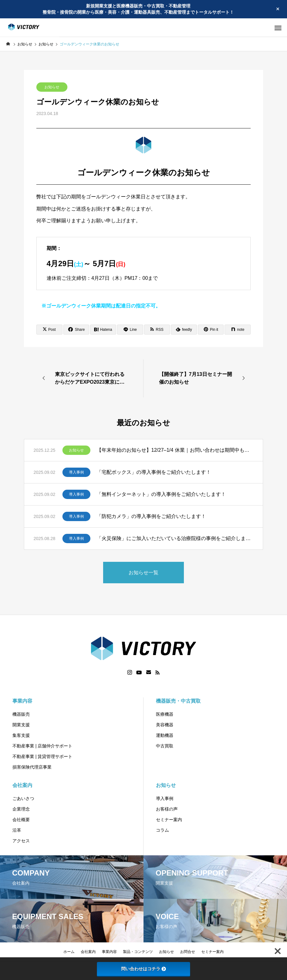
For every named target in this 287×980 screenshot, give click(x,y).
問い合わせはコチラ (143, 969)
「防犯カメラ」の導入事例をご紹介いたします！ (151, 516)
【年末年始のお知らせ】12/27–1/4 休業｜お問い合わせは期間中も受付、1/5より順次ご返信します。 (175, 450)
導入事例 (76, 472)
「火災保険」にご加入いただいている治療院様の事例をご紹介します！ (175, 538)
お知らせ (52, 87)
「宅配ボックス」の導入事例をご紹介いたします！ (154, 472)
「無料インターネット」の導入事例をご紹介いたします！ (161, 494)
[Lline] (130, 330)
